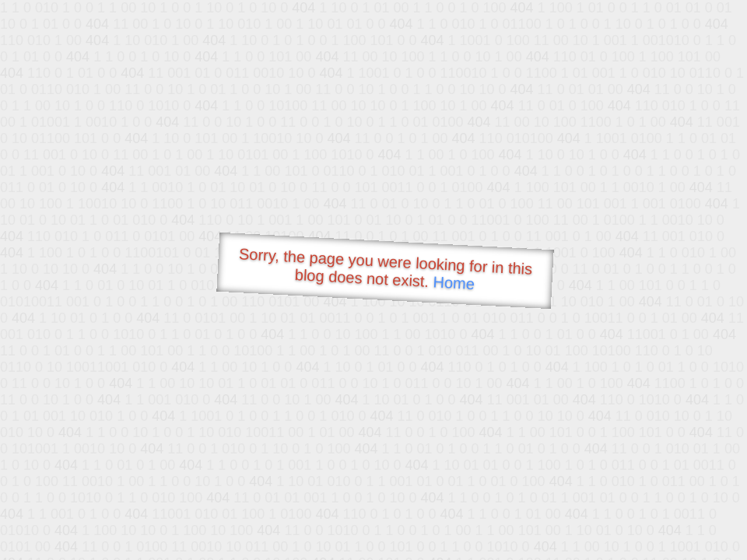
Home (454, 283)
